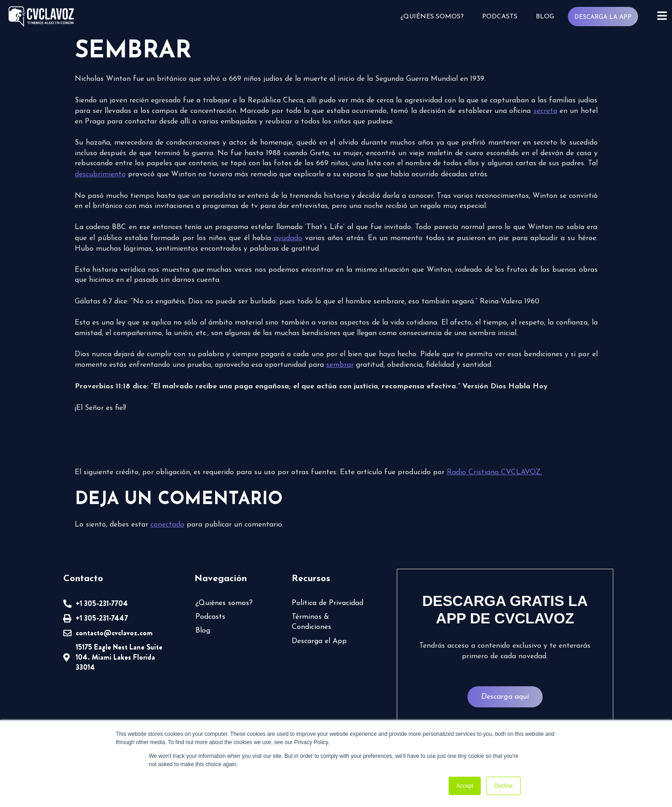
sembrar (340, 365)
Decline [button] (503, 786)
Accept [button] (465, 786)
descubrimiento (100, 174)
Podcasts (499, 17)
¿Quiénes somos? (432, 17)
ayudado (288, 238)
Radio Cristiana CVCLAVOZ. (494, 472)
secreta (545, 111)
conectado (167, 525)
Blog (544, 17)
